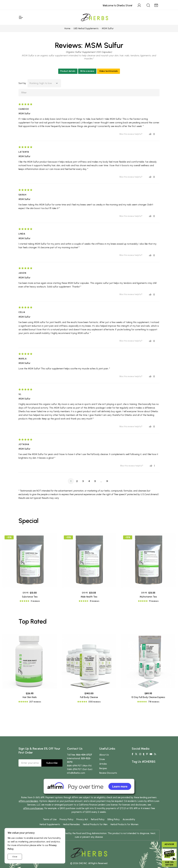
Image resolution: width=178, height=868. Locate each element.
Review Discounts (108, 773)
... (101, 481)
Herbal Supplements (50, 824)
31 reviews (94, 601)
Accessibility (129, 819)
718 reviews (154, 702)
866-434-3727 (84, 755)
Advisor (169, 844)
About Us (104, 755)
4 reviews (35, 601)
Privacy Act (82, 819)
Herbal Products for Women (124, 824)
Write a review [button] (87, 71)
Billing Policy (114, 819)
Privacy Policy (66, 819)
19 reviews (154, 601)
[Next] (107, 481)
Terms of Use (50, 819)
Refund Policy (98, 819)
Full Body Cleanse (89, 697)
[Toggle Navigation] (21, 17)
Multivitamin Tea (148, 597)
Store (102, 759)
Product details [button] (68, 71)
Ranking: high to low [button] (41, 83)
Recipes (103, 768)
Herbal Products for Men (95, 824)
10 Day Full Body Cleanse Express (148, 697)
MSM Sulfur (104, 45)
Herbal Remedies (71, 824)
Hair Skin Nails (30, 697)
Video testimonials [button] (108, 71)
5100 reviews (94, 702)
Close (15, 857)
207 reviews (35, 702)
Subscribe (52, 763)
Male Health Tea (89, 597)
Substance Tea (30, 597)
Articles (103, 764)
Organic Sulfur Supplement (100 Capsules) (89, 52)
